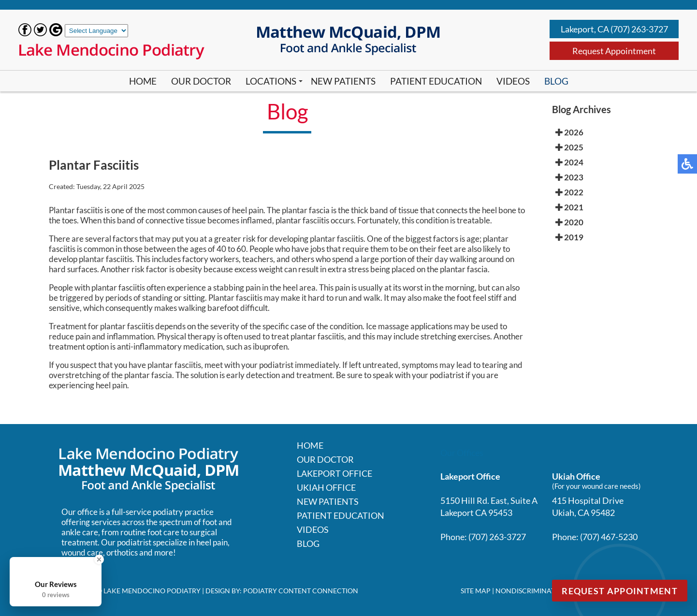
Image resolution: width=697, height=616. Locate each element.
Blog (556, 81)
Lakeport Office (334, 473)
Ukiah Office (326, 487)
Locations (271, 81)
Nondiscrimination (531, 591)
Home (143, 81)
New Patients (343, 81)
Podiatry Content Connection (301, 591)
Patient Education (436, 81)
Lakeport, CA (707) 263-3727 (614, 29)
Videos (513, 81)
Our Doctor (201, 81)
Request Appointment (614, 51)
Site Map (476, 591)
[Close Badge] (99, 559)
